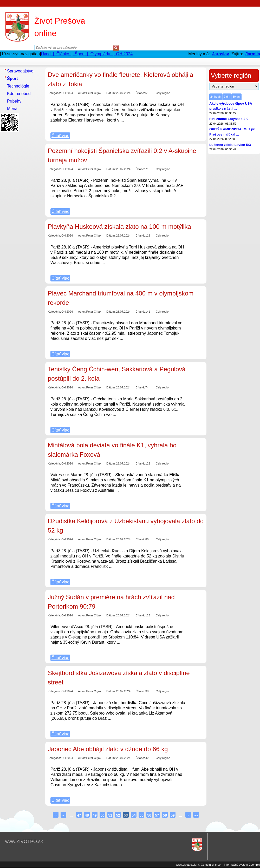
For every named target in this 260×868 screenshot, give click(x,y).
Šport (12, 79)
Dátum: (111, 93)
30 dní (236, 97)
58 (165, 815)
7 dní (227, 97)
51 (110, 815)
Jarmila (253, 54)
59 (173, 815)
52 (118, 815)
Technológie (18, 86)
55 (141, 815)
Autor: (82, 93)
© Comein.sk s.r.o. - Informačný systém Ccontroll (229, 865)
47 (79, 815)
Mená (12, 109)
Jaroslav (221, 54)
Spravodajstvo (20, 71)
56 (149, 815)
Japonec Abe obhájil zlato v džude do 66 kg (108, 749)
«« (56, 815)
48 (87, 815)
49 (95, 815)
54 (134, 815)
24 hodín (216, 97)
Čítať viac (60, 136)
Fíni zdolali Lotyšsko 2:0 (229, 119)
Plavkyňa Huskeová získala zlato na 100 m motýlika (119, 227)
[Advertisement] (21, 212)
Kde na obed (19, 94)
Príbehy (14, 101)
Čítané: (140, 93)
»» (196, 815)
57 (157, 815)
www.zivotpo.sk (186, 865)
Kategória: (54, 93)
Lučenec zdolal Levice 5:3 (230, 145)
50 (102, 815)
